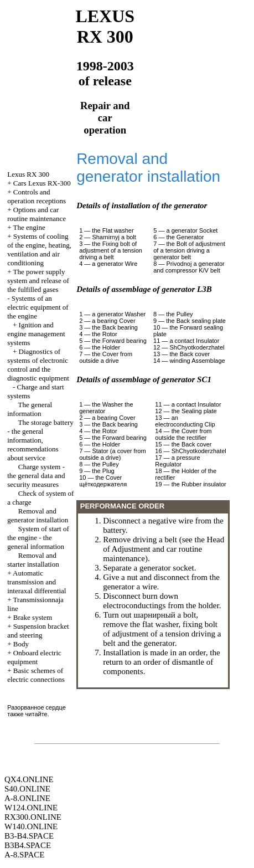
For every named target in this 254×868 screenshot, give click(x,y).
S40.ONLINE (27, 789)
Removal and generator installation (38, 515)
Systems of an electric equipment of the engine (38, 307)
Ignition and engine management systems (36, 334)
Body (21, 644)
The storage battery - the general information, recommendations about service (40, 440)
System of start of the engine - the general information (38, 538)
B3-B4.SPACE (29, 836)
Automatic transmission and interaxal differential (37, 582)
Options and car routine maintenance (37, 214)
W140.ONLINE (31, 826)
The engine (29, 227)
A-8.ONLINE (27, 798)
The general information (30, 409)
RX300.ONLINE (33, 817)
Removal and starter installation (33, 560)
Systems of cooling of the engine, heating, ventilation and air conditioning (39, 250)
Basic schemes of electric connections (36, 675)
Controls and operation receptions (37, 196)
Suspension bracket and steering (38, 631)
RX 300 (28, 174)
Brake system (33, 617)
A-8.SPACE (24, 855)
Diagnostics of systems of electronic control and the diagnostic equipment (38, 365)
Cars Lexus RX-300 (42, 183)
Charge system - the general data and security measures (36, 476)
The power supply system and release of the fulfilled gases (38, 281)
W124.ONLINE (31, 808)
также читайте (27, 714)
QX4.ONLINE (29, 779)
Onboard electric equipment (34, 657)
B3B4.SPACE (28, 845)
